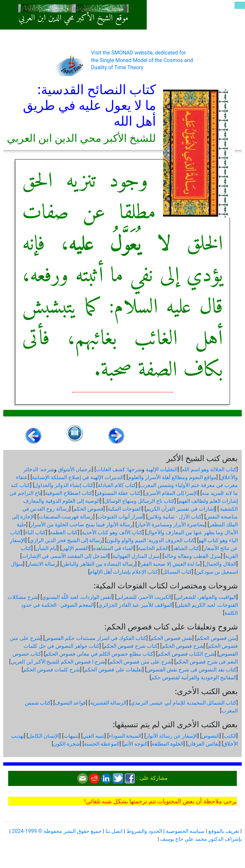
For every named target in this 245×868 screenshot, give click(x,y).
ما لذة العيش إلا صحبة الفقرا (170, 564)
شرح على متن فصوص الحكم (141, 662)
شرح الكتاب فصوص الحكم (186, 654)
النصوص (210, 736)
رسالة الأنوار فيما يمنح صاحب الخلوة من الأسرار (81, 525)
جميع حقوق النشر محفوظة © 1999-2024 (57, 831)
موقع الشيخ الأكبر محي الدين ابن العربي (73, 18)
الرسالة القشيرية (108, 703)
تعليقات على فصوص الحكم (113, 670)
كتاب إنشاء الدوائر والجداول (64, 485)
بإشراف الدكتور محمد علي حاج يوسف (201, 839)
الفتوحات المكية (125, 509)
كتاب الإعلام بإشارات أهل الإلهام (124, 572)
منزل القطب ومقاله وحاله (193, 556)
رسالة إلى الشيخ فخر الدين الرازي (66, 540)
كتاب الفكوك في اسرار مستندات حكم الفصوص (95, 638)
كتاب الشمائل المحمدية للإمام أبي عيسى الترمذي (184, 703)
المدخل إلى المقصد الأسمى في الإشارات (65, 556)
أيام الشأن (46, 548)
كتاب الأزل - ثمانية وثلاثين (174, 517)
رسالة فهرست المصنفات (66, 517)
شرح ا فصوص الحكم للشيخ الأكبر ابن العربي (58, 662)
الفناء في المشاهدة (113, 548)
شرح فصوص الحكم (183, 646)
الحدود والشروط (144, 831)
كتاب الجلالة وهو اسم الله (209, 469)
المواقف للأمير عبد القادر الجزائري (135, 605)
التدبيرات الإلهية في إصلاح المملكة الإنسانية (78, 477)
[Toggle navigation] (240, 5)
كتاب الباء (35, 532)
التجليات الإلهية (162, 469)
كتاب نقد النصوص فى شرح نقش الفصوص (191, 670)
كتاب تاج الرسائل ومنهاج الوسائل (139, 501)
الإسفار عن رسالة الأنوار (172, 736)
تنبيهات (71, 736)
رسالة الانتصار (42, 564)
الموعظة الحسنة (102, 744)
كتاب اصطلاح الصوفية (69, 493)
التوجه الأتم (136, 744)
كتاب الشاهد (186, 548)
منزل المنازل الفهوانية (136, 556)
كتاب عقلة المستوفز (118, 493)
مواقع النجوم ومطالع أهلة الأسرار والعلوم (172, 477)
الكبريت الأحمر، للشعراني (144, 597)
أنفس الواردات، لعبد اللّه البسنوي (77, 597)
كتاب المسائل (177, 572)
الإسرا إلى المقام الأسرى (171, 493)
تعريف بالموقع (224, 831)
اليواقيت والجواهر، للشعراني (206, 597)
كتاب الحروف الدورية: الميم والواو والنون (151, 540)
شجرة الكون (66, 744)
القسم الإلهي (75, 548)
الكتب (230, 736)
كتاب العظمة (64, 532)
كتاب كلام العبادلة (117, 485)
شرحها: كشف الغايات (119, 469)
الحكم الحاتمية (153, 548)
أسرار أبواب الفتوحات (120, 517)
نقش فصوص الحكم (171, 638)
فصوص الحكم (88, 509)
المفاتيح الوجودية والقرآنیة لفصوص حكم (194, 677)
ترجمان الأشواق (75, 469)
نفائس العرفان (203, 744)
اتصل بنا (114, 831)
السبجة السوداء (125, 736)
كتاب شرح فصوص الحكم (131, 646)
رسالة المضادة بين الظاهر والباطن (98, 564)
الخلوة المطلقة (168, 744)
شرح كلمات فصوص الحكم (51, 670)
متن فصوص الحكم (217, 638)
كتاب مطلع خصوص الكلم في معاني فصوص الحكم (99, 654)
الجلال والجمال (220, 564)
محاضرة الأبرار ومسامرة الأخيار (171, 525)
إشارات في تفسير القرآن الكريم (180, 509)
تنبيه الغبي (94, 736)
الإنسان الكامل (44, 736)
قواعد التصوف (70, 703)
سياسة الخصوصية (185, 831)
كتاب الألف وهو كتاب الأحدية (112, 532)
